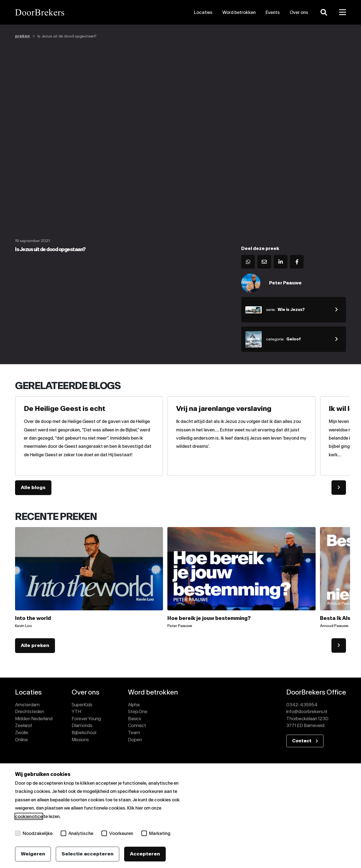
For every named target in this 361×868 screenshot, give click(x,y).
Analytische (77, 833)
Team (134, 732)
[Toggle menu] (343, 12)
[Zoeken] (324, 12)
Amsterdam (27, 705)
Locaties (203, 12)
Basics (135, 719)
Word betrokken (239, 12)
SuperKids (82, 705)
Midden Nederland (34, 719)
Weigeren (33, 854)
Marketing (156, 833)
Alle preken (35, 645)
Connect (137, 725)
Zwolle (22, 732)
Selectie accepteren (88, 854)
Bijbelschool (84, 732)
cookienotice (29, 816)
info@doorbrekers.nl (307, 711)
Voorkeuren (117, 833)
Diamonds (82, 725)
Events (273, 12)
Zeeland (23, 725)
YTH (76, 711)
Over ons (299, 12)
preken (22, 36)
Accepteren (145, 854)
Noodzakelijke (34, 833)
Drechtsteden (30, 711)
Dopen (135, 740)
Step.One (138, 711)
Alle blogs (33, 487)
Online (21, 740)
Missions (80, 740)
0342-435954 (302, 705)
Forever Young (86, 719)
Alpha (134, 705)
